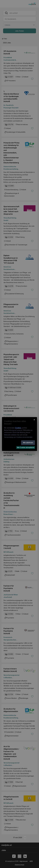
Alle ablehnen (28, 443)
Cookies (18, 428)
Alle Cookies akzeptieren (26, 447)
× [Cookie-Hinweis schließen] (34, 420)
